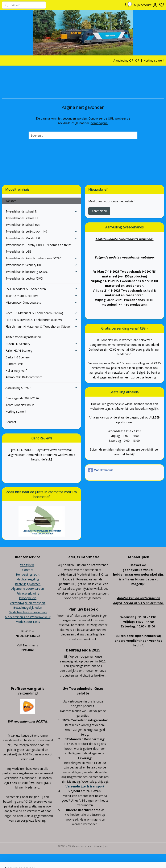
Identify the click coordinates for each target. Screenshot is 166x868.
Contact (11, 422)
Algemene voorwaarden (28, 589)
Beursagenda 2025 (83, 650)
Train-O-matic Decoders (42, 296)
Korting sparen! (154, 60)
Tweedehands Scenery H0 (42, 265)
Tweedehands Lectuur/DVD (24, 278)
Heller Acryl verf (16, 371)
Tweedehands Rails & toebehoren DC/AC (42, 258)
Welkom (11, 201)
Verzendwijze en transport (28, 603)
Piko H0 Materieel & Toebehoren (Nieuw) (42, 320)
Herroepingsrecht (28, 574)
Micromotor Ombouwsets (42, 302)
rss (107, 846)
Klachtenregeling (28, 579)
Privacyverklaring (28, 593)
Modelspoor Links (28, 622)
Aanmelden (99, 211)
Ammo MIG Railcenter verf (24, 377)
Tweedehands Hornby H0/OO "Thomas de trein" (38, 245)
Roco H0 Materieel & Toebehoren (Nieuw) (42, 313)
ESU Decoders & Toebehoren (42, 289)
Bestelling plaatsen (28, 584)
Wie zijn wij (28, 565)
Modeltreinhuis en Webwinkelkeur (28, 617)
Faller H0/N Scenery (42, 351)
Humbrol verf (14, 364)
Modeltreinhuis (101, 470)
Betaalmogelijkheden (28, 608)
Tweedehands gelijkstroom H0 (42, 231)
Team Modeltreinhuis (20, 405)
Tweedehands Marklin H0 (42, 238)
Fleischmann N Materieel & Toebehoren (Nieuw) (42, 326)
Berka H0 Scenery (18, 357)
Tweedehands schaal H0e (23, 225)
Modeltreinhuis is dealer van (28, 612)
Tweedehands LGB (18, 251)
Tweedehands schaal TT (22, 218)
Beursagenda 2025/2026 (22, 398)
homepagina (99, 123)
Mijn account (146, 5)
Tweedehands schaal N (42, 211)
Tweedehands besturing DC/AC (42, 272)
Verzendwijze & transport (85, 786)
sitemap (98, 846)
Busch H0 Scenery (42, 344)
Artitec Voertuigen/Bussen (23, 337)
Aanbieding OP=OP (126, 60)
